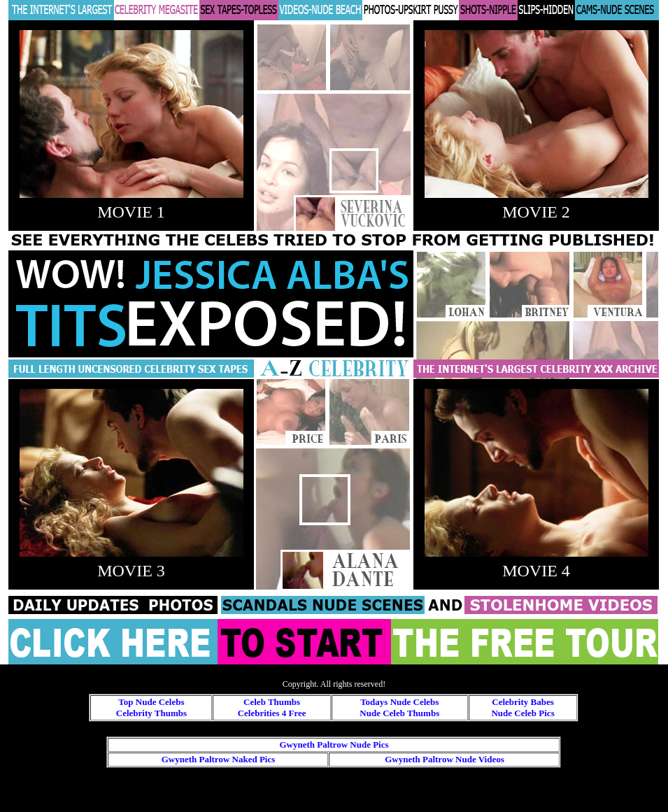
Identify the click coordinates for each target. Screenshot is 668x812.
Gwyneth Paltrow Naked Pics (219, 759)
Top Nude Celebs (151, 702)
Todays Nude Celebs (399, 702)
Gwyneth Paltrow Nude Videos (445, 759)
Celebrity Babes (523, 702)
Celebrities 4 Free (272, 713)
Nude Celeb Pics (523, 713)
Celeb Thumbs (272, 702)
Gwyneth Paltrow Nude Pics (334, 745)
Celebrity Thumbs (151, 713)
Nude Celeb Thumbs (399, 713)
